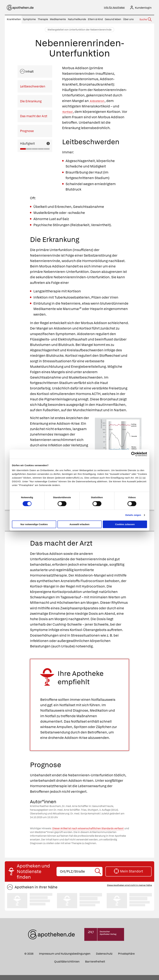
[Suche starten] (99, 876)
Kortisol (69, 112)
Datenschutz (104, 959)
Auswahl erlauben (79, 524)
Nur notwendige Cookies (34, 524)
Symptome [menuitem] (29, 19)
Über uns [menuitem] (128, 19)
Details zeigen (133, 515)
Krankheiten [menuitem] (14, 19)
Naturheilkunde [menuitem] (77, 19)
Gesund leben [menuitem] (113, 19)
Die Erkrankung (31, 101)
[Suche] (145, 20)
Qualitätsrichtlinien (67, 966)
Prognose (27, 131)
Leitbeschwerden (33, 86)
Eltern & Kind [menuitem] (95, 19)
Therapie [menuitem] (43, 19)
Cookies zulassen (125, 524)
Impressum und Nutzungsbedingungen (65, 959)
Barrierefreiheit (95, 966)
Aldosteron (99, 101)
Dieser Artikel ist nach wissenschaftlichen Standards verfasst (88, 833)
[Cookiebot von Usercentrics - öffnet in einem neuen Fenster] (133, 454)
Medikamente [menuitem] (58, 19)
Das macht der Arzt (34, 116)
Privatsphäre (126, 959)
